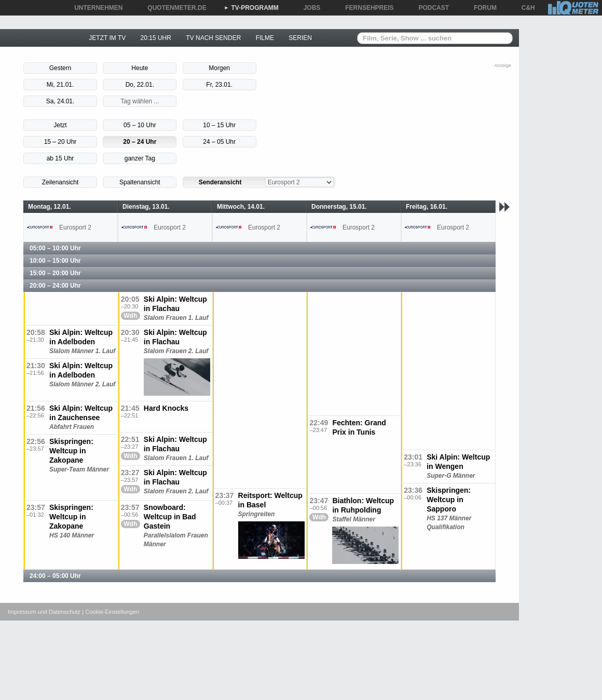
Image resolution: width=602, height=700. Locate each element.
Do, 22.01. (140, 85)
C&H (525, 8)
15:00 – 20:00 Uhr (55, 273)
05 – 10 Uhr (140, 125)
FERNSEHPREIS (366, 8)
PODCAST (430, 8)
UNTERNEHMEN (95, 8)
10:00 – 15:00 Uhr (55, 261)
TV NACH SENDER (213, 38)
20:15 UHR (156, 38)
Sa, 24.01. (60, 101)
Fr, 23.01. (219, 85)
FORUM (482, 8)
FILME (265, 38)
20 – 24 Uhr (140, 142)
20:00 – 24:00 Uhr (55, 286)
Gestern (60, 68)
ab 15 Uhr (60, 158)
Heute (140, 68)
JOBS (309, 8)
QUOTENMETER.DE (173, 8)
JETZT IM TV (107, 38)
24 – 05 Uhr (219, 142)
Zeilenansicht (60, 182)
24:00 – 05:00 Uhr (55, 576)
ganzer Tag (140, 158)
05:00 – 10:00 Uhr (55, 248)
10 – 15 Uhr (219, 125)
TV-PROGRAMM (251, 8)
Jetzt (60, 125)
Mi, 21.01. (60, 85)
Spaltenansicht (140, 182)
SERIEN (300, 38)
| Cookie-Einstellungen (111, 612)
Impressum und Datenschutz (44, 612)
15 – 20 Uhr (60, 142)
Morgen (219, 68)
